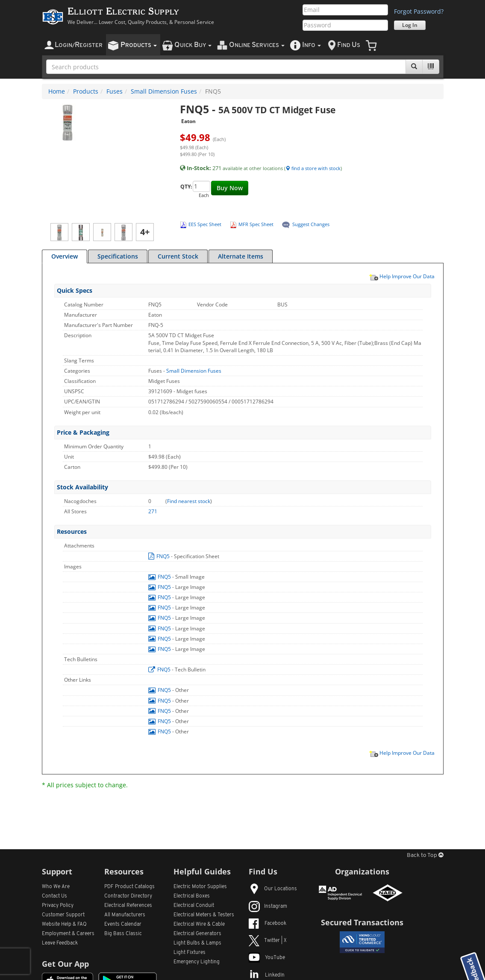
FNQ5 (160, 556)
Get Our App (65, 964)
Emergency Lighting (197, 962)
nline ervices (257, 45)
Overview (65, 256)
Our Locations (273, 889)
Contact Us (54, 896)
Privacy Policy (58, 906)
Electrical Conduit (194, 906)
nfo (312, 45)
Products (86, 91)
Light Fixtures (190, 953)
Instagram (268, 906)
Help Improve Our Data (402, 276)
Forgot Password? (419, 11)
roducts (139, 45)
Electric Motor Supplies (200, 887)
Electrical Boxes (192, 896)
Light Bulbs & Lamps (197, 943)
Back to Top (425, 855)
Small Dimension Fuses (164, 91)
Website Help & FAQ (64, 924)
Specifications (118, 256)
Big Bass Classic (123, 934)
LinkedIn (267, 975)
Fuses (115, 91)
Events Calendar (123, 924)
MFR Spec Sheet (256, 224)
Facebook (267, 924)
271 (153, 511)
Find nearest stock (189, 501)
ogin (79, 45)
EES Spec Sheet (205, 224)
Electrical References (128, 906)
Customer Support (63, 915)
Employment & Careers (68, 934)
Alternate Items (241, 256)
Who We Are (56, 887)
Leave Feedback (60, 943)
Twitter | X (268, 941)
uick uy (193, 45)
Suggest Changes (311, 224)
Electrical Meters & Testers (204, 915)
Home (57, 91)
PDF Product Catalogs (129, 887)
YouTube (267, 958)
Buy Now (230, 188)
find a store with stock (313, 168)
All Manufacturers (125, 915)
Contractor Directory (128, 896)
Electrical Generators (197, 934)
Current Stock (178, 256)
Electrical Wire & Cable (199, 924)
